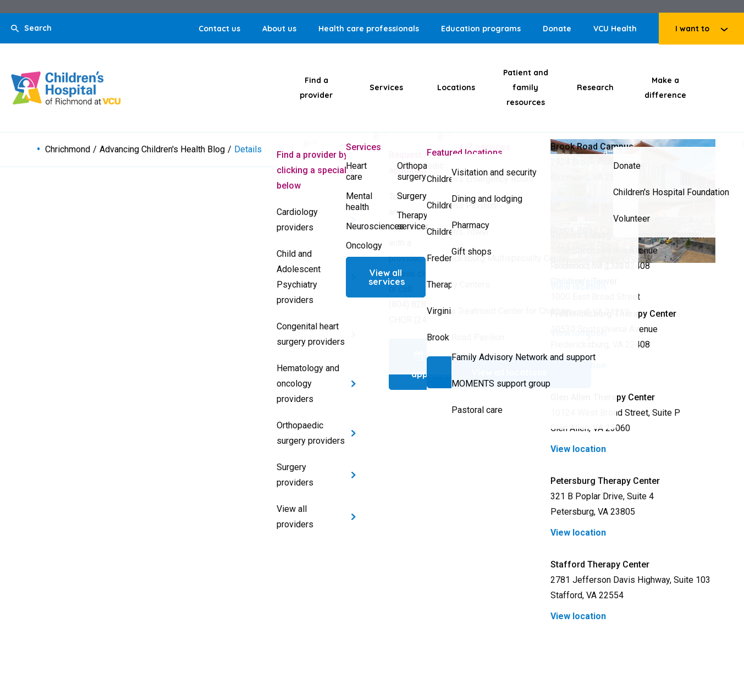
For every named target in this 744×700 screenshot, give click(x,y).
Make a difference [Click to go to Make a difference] (665, 88)
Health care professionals (369, 29)
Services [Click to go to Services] (386, 87)
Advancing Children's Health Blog (162, 150)
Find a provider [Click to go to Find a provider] (316, 88)
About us (279, 29)
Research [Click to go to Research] (595, 87)
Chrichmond (68, 150)
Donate (557, 29)
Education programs (481, 29)
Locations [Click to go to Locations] (456, 87)
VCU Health (615, 29)
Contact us (219, 29)
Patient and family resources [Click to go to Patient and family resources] (526, 87)
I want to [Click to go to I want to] (692, 29)
